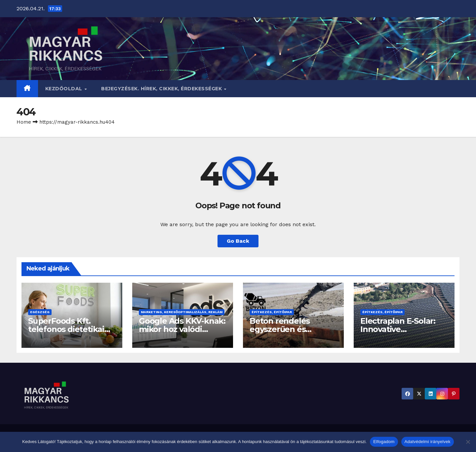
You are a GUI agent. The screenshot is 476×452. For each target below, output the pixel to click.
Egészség (40, 312)
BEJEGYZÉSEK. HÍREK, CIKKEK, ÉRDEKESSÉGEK (162, 89)
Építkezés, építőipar (272, 312)
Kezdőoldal (65, 89)
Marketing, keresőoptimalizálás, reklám (182, 312)
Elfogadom (384, 442)
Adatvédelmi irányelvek (428, 442)
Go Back (238, 241)
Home (24, 122)
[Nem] (468, 442)
